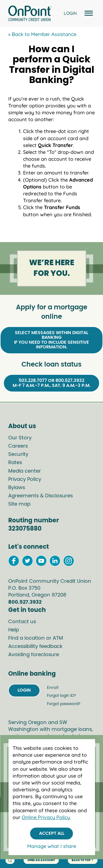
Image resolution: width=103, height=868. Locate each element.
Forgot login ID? (61, 696)
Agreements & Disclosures (41, 496)
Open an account (41, 860)
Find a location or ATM (36, 638)
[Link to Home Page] (30, 14)
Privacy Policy (25, 479)
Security (18, 454)
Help (14, 630)
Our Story (20, 438)
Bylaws (17, 488)
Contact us (22, 622)
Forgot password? (64, 704)
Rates (15, 463)
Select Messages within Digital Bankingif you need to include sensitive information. (51, 340)
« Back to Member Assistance (42, 34)
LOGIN (70, 13)
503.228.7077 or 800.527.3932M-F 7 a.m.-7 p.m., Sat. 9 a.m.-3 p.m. (51, 383)
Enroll (53, 688)
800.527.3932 (25, 602)
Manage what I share (52, 846)
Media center (25, 471)
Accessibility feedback (35, 647)
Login (24, 690)
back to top (83, 860)
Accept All (52, 833)
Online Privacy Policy (46, 817)
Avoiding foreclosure (34, 655)
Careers (18, 446)
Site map (19, 504)
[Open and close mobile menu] (88, 13)
